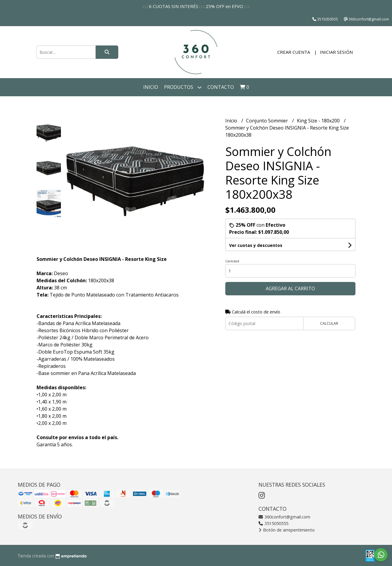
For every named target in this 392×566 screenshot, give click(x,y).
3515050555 (273, 523)
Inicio (151, 87)
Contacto (221, 87)
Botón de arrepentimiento (287, 530)
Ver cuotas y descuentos (256, 245)
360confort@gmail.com (284, 517)
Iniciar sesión (336, 52)
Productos (183, 87)
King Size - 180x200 (319, 121)
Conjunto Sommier (268, 121)
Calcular (329, 323)
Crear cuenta (294, 52)
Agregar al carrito (290, 288)
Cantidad (232, 261)
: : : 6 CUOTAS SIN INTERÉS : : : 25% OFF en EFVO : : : (196, 6)
